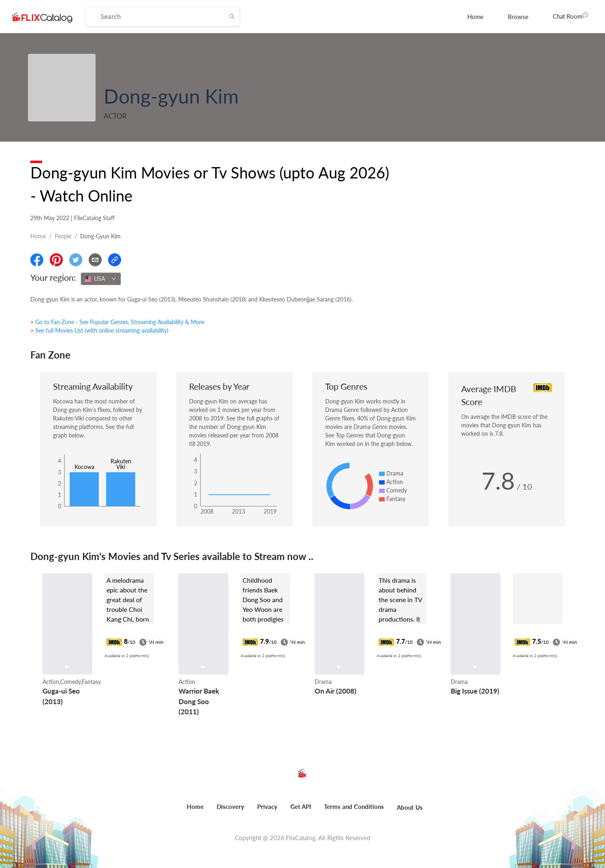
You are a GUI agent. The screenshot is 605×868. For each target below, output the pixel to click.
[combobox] (101, 279)
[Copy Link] (115, 260)
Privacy (267, 806)
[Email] (95, 260)
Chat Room (571, 16)
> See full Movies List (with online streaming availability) (99, 330)
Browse (518, 17)
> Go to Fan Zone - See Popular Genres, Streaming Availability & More (117, 322)
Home (475, 17)
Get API (301, 806)
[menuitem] (475, 17)
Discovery (230, 806)
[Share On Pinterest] (56, 260)
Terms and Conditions (354, 806)
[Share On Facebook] (37, 260)
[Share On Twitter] (76, 260)
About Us (410, 807)
